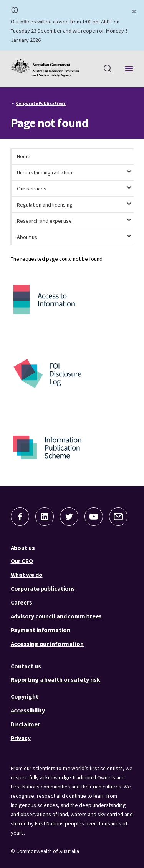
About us (23, 548)
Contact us (26, 666)
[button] (20, 517)
